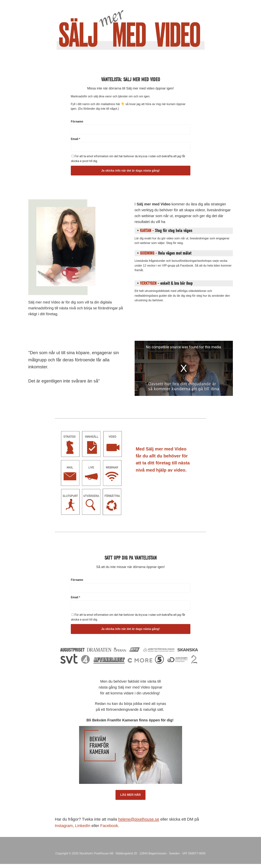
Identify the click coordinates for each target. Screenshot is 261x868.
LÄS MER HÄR (130, 795)
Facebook (109, 826)
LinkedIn (83, 826)
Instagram (64, 826)
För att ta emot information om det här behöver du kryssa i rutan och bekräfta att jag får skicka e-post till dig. (128, 159)
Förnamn (77, 122)
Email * (76, 139)
